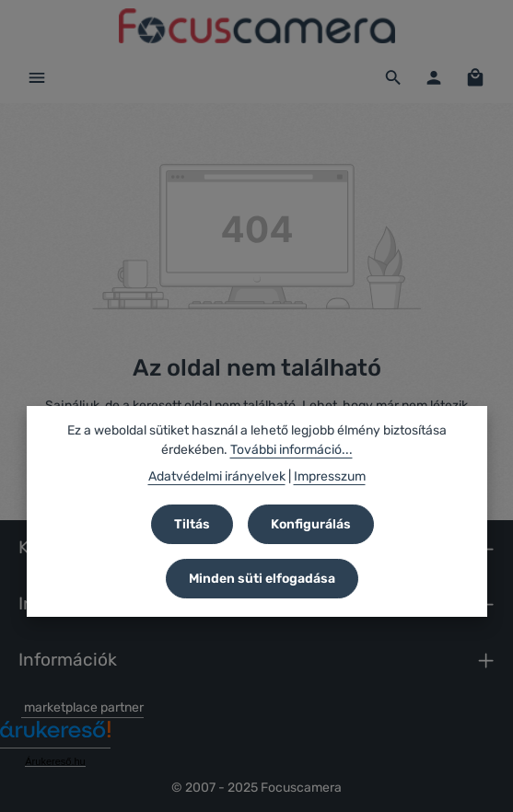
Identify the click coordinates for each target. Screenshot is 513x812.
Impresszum (330, 476)
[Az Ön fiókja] (434, 77)
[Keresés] (393, 77)
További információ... (291, 450)
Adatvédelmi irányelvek (217, 476)
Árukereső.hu (55, 761)
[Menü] (37, 77)
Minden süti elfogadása (262, 579)
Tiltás (192, 524)
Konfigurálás (311, 524)
